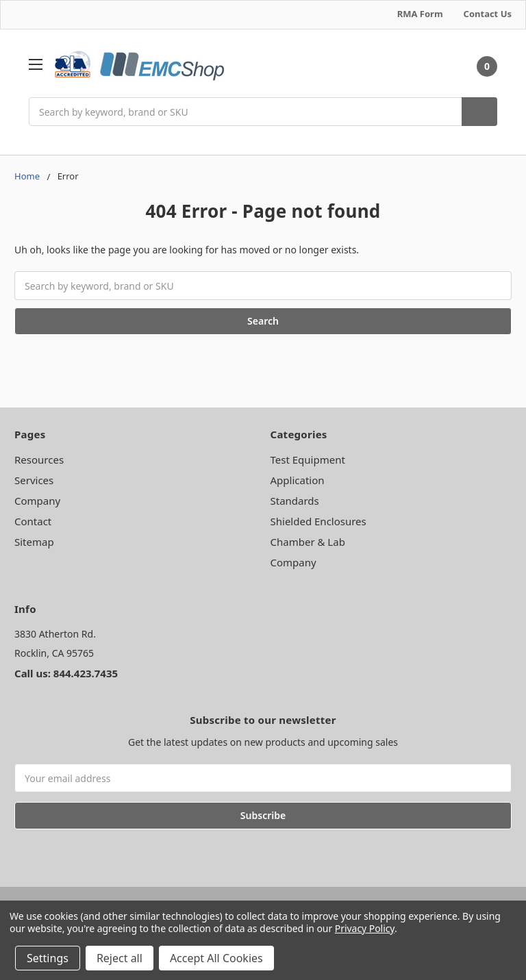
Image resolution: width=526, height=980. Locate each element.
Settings (48, 958)
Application (298, 480)
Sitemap (34, 542)
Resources (39, 460)
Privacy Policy (365, 928)
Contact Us (488, 14)
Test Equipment (308, 460)
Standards (295, 501)
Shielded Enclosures (318, 521)
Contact (33, 521)
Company (37, 501)
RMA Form (420, 14)
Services (34, 480)
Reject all (120, 958)
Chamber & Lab (308, 542)
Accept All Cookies (216, 958)
